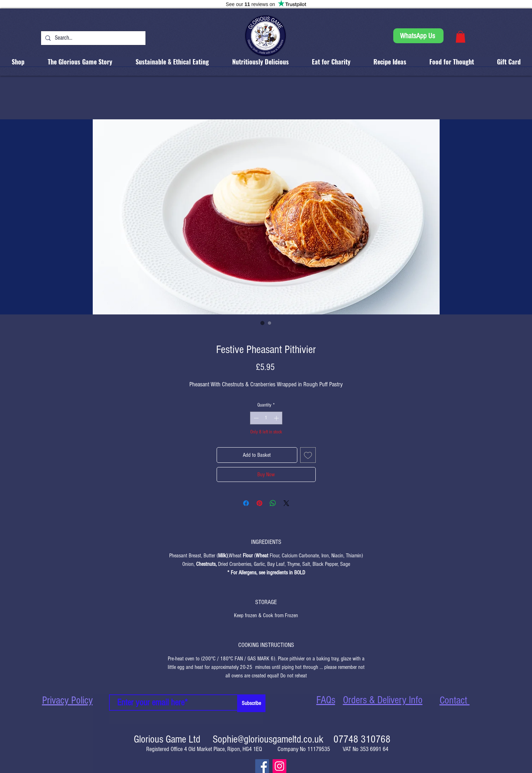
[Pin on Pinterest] (259, 503)
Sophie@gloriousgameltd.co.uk (268, 739)
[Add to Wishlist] (308, 455)
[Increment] (277, 418)
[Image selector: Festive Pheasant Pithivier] (263, 323)
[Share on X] (286, 503)
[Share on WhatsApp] (273, 503)
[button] (461, 37)
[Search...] (93, 38)
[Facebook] (262, 766)
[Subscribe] (251, 703)
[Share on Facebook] (246, 503)
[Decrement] (255, 418)
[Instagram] (279, 766)
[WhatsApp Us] (418, 36)
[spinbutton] (266, 418)
